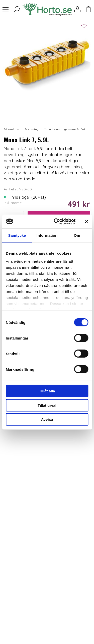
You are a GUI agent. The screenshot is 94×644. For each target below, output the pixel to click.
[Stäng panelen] (86, 221)
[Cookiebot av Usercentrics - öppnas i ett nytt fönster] (56, 221)
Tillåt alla (47, 391)
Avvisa (47, 419)
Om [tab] (77, 235)
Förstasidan (12, 129)
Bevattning (32, 129)
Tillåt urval (47, 405)
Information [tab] (47, 235)
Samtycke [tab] (17, 235)
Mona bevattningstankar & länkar (66, 129)
